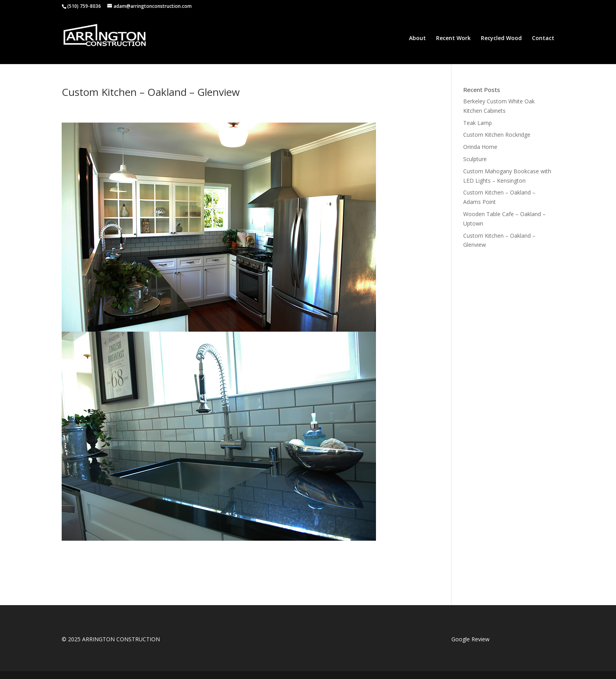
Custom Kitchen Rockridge (497, 135)
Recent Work (453, 39)
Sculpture (475, 159)
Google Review (470, 639)
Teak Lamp (478, 123)
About (417, 39)
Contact (543, 39)
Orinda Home (480, 147)
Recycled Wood (501, 39)
